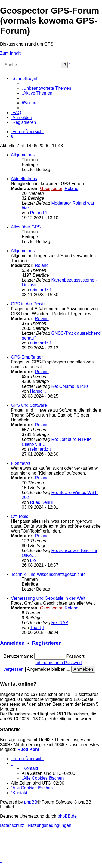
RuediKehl (40, 502)
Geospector (51, 188)
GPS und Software (29, 405)
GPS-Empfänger (27, 357)
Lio (33, 560)
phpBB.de (67, 816)
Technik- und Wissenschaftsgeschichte (48, 574)
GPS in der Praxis (28, 304)
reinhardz (39, 290)
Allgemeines (23, 155)
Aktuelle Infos (24, 179)
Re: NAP (60, 623)
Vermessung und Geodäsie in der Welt (48, 598)
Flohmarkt (21, 463)
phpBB (31, 802)
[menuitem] (47, 88)
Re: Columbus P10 (70, 386)
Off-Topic (20, 516)
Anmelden (12, 643)
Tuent (35, 627)
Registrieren (47, 643)
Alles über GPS (26, 227)
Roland (71, 188)
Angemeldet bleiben (49, 669)
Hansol (37, 391)
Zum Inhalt (10, 53)
